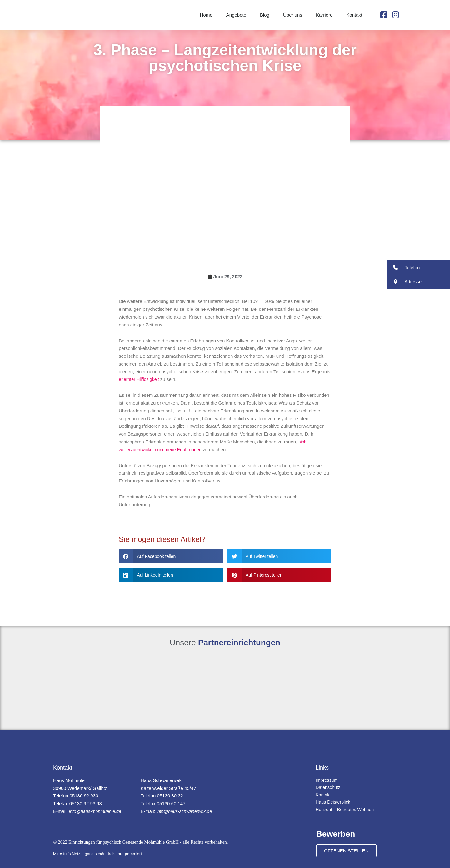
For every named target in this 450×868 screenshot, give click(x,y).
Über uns (293, 15)
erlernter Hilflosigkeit (140, 379)
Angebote (236, 15)
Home (206, 15)
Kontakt (354, 15)
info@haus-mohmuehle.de (97, 811)
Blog (265, 15)
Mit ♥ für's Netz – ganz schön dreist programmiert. (98, 854)
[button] (171, 556)
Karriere (324, 15)
